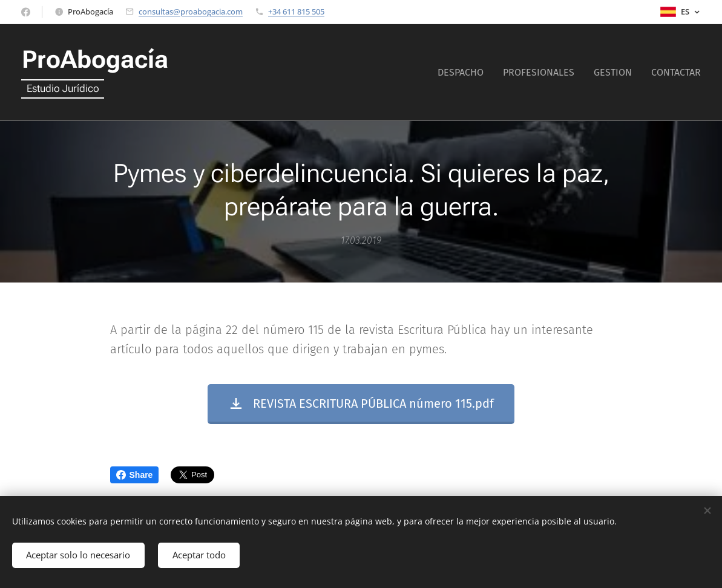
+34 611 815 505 (296, 11)
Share (135, 475)
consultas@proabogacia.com (191, 11)
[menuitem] (464, 73)
